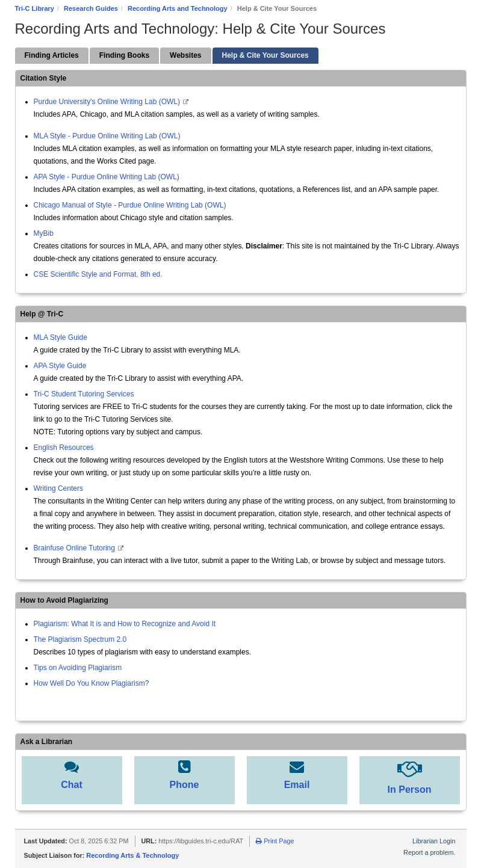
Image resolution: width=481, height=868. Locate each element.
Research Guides (91, 8)
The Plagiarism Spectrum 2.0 (80, 639)
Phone (185, 785)
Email (297, 785)
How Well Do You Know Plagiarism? (92, 683)
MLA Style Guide (61, 337)
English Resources (64, 448)
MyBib (44, 233)
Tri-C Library (35, 8)
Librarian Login (434, 841)
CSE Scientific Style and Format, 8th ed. (98, 274)
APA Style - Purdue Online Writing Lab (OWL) (107, 177)
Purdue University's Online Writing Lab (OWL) (107, 102)
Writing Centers (58, 488)
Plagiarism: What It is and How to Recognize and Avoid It (125, 624)
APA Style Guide (60, 366)
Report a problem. (429, 852)
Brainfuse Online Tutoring (76, 548)
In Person (410, 790)
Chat (72, 785)
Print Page (275, 841)
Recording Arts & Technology (132, 855)
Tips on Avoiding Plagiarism (78, 668)
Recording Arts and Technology (178, 8)
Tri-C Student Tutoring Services (84, 394)
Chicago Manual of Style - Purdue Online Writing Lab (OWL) (130, 205)
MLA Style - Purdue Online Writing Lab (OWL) (107, 136)
